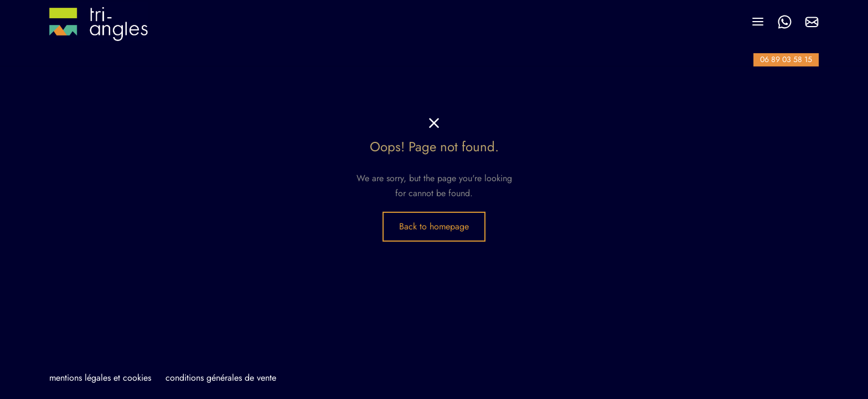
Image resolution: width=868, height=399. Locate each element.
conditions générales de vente (221, 378)
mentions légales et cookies (100, 378)
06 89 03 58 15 (786, 59)
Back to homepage (434, 226)
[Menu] (758, 22)
